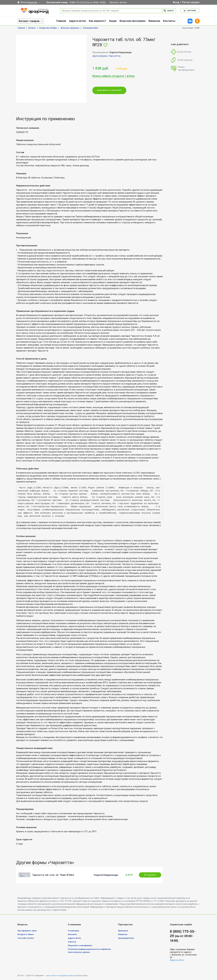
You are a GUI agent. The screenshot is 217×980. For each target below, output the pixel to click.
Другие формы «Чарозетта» (107, 56)
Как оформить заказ (27, 931)
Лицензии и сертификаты (80, 945)
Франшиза (123, 931)
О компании (73, 931)
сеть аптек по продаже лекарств (61, 975)
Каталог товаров (29, 21)
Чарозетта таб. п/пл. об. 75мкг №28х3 (53, 875)
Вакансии (154, 21)
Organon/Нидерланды (106, 875)
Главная (61, 21)
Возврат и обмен (26, 934)
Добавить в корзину (109, 90)
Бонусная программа (133, 21)
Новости (72, 942)
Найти (169, 11)
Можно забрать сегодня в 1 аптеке (114, 76)
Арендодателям (126, 938)
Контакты (169, 21)
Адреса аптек (78, 21)
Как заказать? (97, 21)
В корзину (150, 875)
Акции (113, 21)
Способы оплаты (26, 938)
